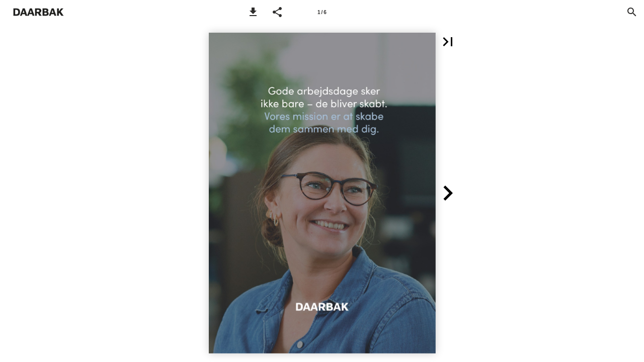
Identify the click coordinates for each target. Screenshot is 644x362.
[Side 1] (322, 12)
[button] (253, 12)
